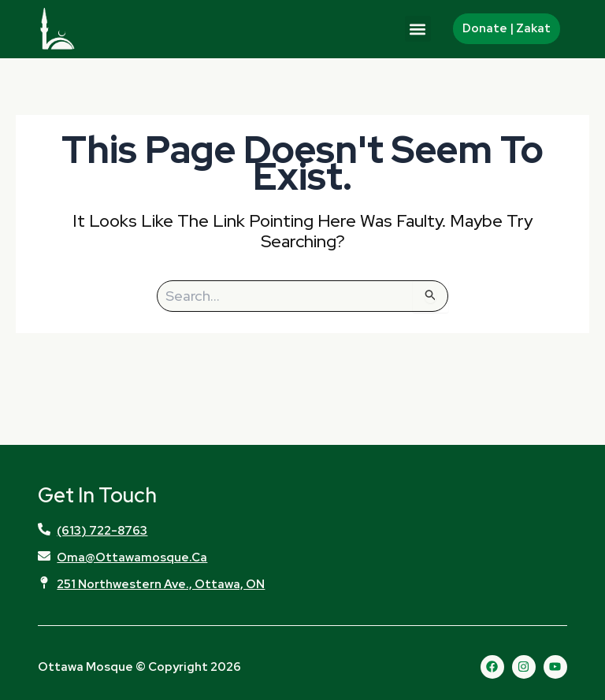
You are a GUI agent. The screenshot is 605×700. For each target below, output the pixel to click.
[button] (418, 29)
